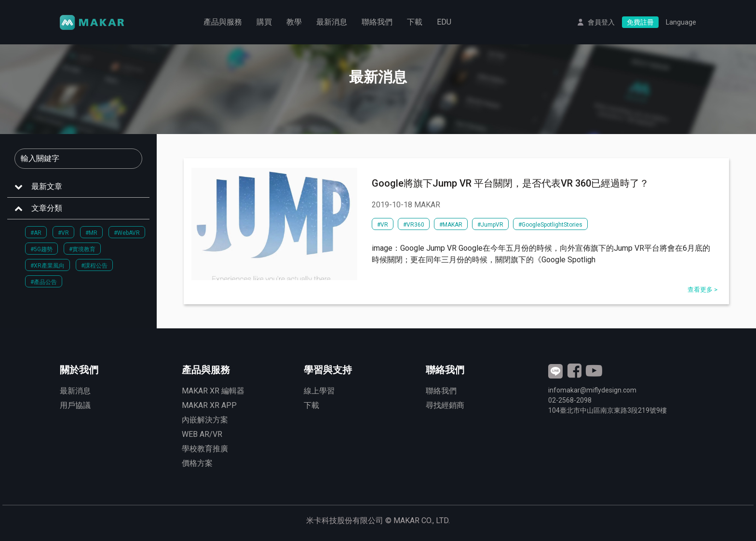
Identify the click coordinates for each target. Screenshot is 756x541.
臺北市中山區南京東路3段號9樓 (607, 410)
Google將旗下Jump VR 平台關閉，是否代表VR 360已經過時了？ (510, 183)
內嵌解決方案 (205, 420)
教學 (294, 22)
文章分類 (47, 208)
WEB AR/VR (202, 434)
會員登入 (601, 22)
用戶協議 (75, 405)
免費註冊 (640, 22)
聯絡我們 (377, 22)
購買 (264, 22)
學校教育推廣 (205, 449)
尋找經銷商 (445, 405)
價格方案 (197, 463)
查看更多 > (702, 290)
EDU (444, 22)
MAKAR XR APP (209, 405)
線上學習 (319, 391)
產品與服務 (223, 22)
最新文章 (47, 186)
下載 (415, 22)
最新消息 (332, 22)
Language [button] (681, 22)
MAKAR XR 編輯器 (213, 391)
